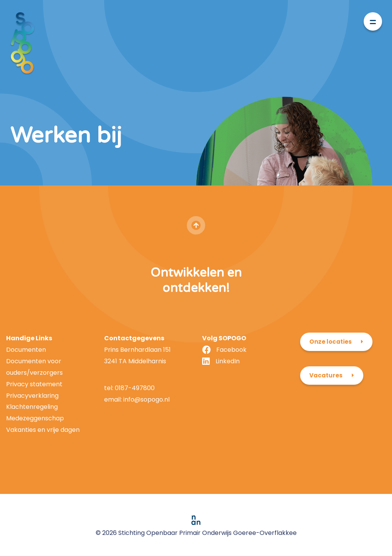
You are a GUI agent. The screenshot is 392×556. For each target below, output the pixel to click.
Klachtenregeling (32, 407)
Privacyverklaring (32, 396)
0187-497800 (135, 388)
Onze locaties (331, 342)
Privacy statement (34, 384)
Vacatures (326, 375)
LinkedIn (228, 361)
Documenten (26, 350)
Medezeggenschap (35, 418)
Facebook (231, 350)
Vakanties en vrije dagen (43, 430)
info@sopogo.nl (146, 399)
